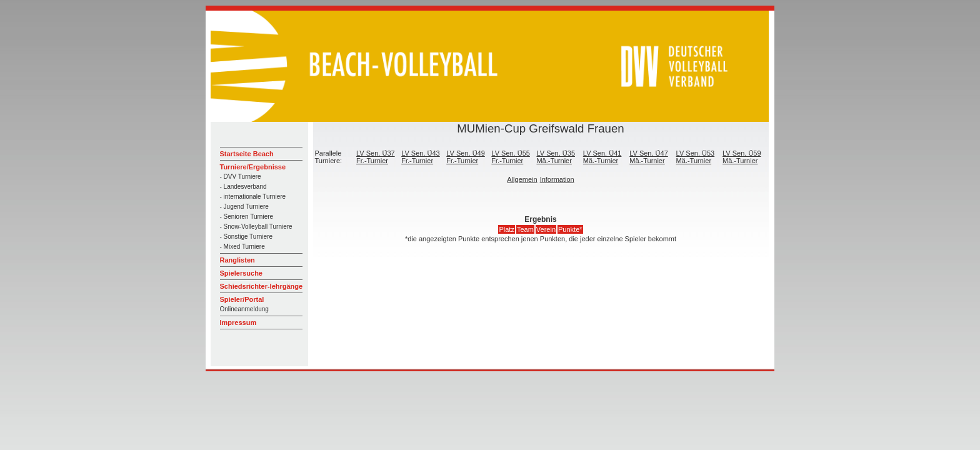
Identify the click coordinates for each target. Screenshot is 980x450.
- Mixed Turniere (242, 247)
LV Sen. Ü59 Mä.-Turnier (742, 157)
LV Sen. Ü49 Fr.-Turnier (466, 157)
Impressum (238, 322)
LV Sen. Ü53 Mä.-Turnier (696, 157)
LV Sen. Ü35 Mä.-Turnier (556, 157)
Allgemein (522, 179)
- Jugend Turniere (244, 207)
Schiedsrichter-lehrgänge (262, 286)
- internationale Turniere (253, 197)
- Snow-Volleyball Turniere (256, 227)
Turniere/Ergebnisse (253, 167)
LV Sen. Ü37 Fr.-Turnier (376, 157)
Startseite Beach (247, 154)
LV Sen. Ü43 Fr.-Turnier (421, 157)
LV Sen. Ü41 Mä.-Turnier (602, 157)
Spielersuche (241, 273)
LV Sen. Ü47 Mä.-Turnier (649, 157)
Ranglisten (237, 260)
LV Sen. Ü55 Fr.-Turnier (511, 157)
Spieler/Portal (242, 299)
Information (557, 179)
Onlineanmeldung (244, 309)
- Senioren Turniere (247, 217)
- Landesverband (243, 187)
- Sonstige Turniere (247, 237)
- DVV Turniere (241, 177)
